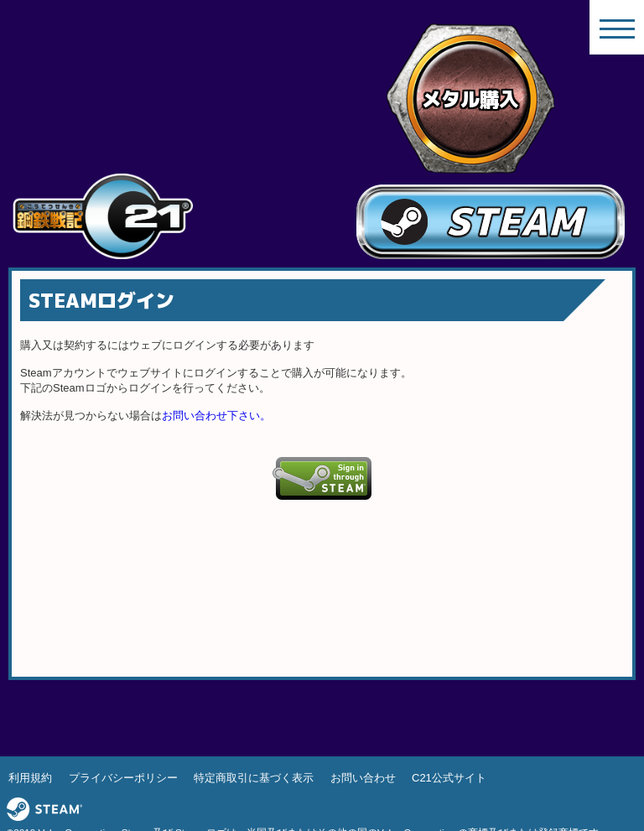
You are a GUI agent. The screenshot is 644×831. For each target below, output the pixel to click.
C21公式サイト (449, 778)
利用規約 (30, 778)
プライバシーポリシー (123, 778)
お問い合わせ (363, 778)
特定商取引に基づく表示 (254, 778)
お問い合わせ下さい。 (216, 415)
